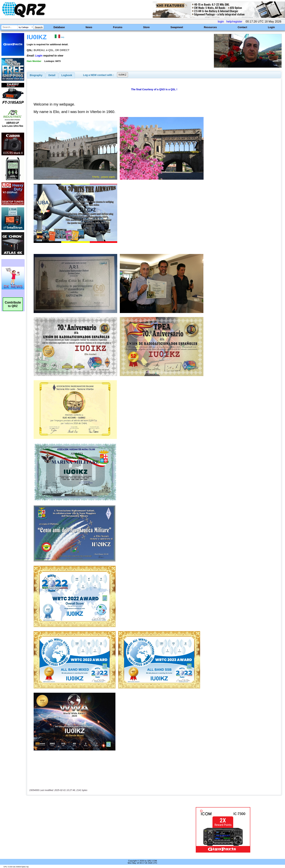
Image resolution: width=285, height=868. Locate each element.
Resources (210, 27)
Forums (118, 27)
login (221, 22)
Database (59, 27)
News (89, 27)
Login (271, 27)
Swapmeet (177, 27)
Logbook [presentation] (67, 75)
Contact (242, 27)
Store (146, 27)
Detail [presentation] (52, 75)
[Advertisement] (98, 830)
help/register (234, 22)
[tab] (36, 75)
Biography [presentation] (36, 75)
